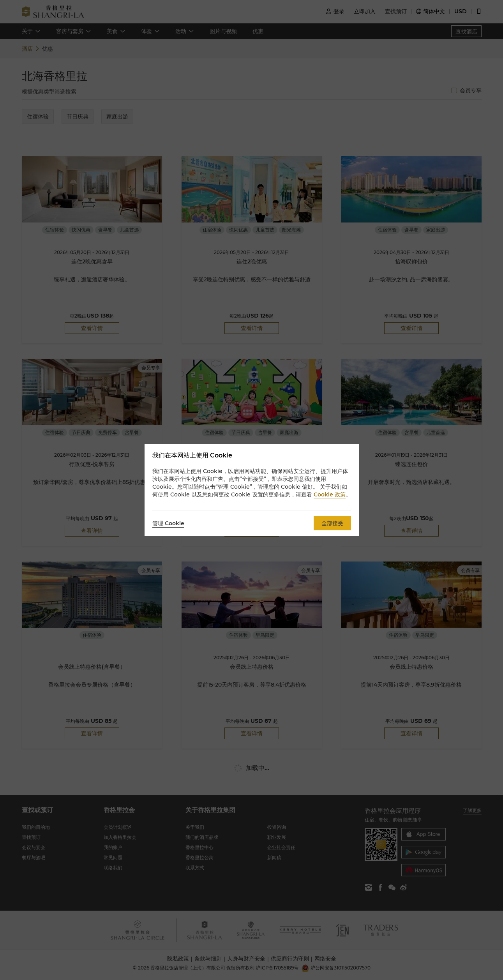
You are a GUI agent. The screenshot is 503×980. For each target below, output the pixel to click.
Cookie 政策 (330, 494)
